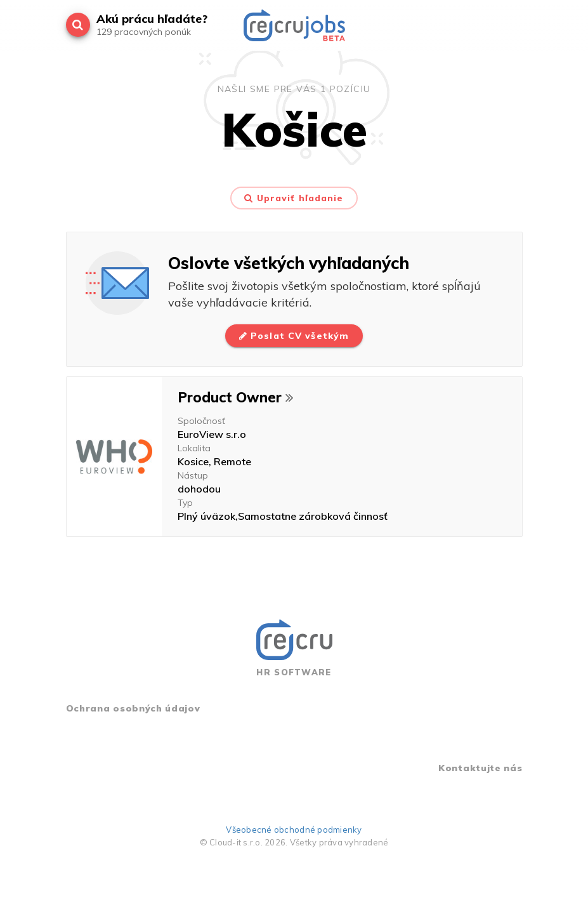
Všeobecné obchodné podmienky (294, 830)
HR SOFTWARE (294, 648)
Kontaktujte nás (480, 768)
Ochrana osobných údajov (133, 708)
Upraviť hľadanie (294, 198)
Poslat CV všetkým (294, 336)
